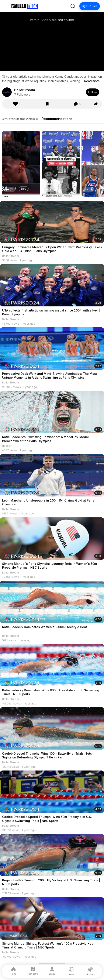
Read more (92, 81)
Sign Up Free (90, 6)
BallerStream (25, 90)
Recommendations (57, 119)
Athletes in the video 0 (20, 119)
